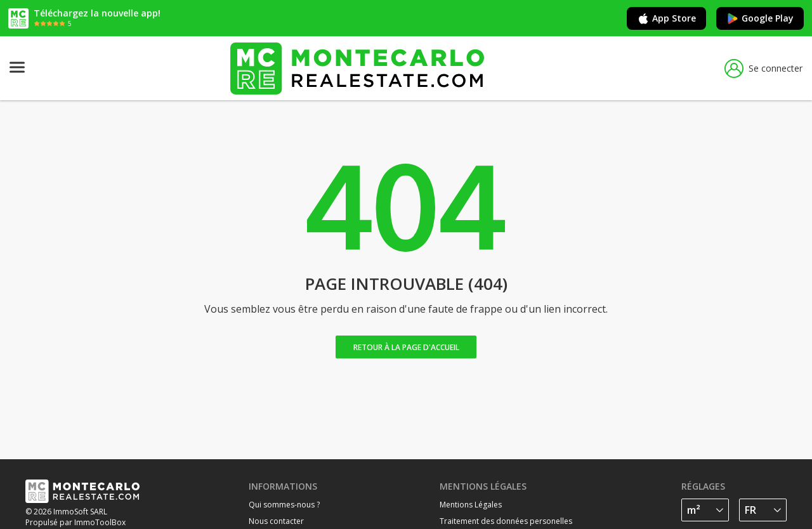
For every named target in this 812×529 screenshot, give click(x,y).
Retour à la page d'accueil (406, 347)
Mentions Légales (471, 505)
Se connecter (763, 69)
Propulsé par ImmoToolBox (75, 522)
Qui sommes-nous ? (284, 505)
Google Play (760, 18)
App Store (666, 18)
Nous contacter (276, 521)
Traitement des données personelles (506, 521)
